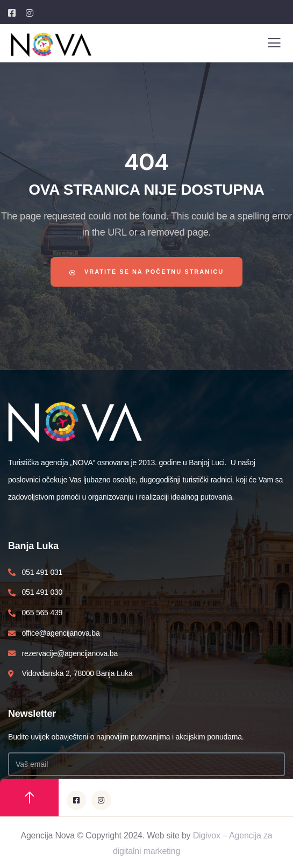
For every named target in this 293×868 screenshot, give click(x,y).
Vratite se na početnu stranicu (146, 272)
